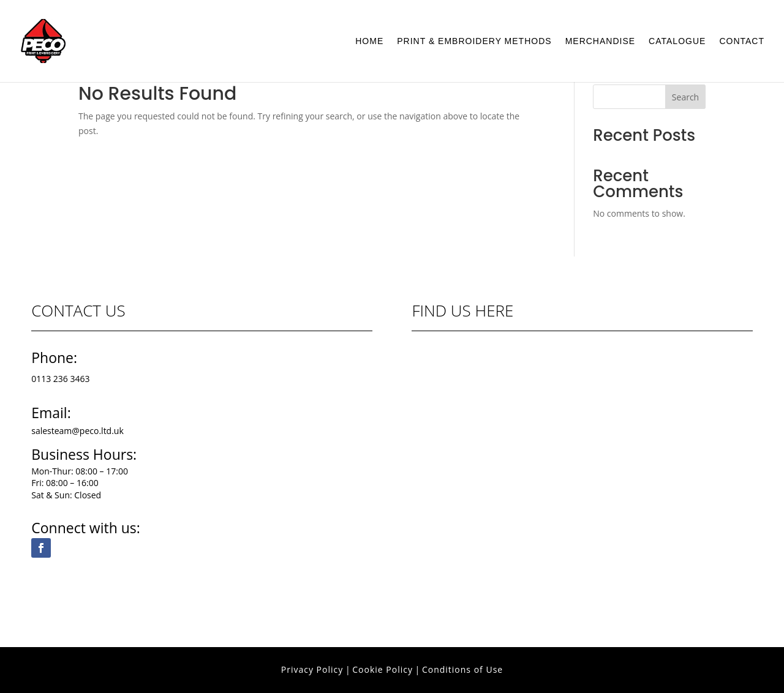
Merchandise (600, 41)
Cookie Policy (383, 669)
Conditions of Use (462, 669)
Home (369, 41)
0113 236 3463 (60, 379)
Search (685, 97)
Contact (742, 41)
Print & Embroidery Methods (474, 41)
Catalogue (677, 41)
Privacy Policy (312, 669)
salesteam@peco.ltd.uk (77, 431)
